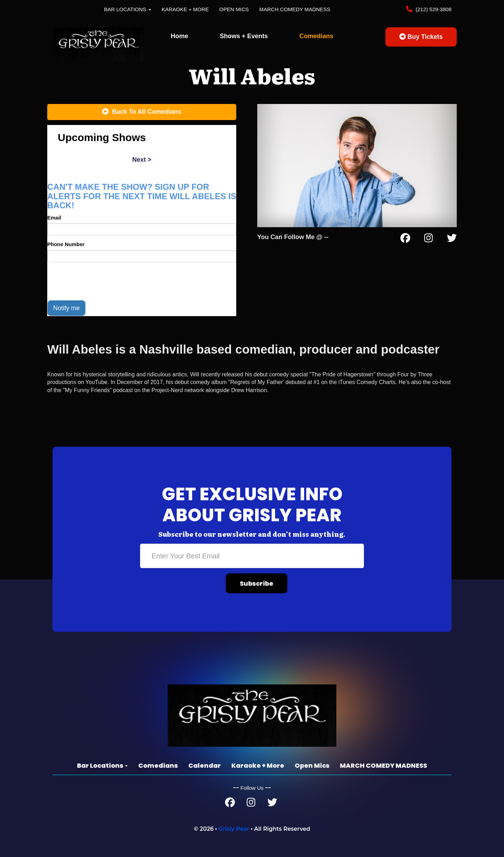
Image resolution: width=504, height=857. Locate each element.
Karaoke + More (185, 9)
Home (180, 36)
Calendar (205, 765)
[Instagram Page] (429, 239)
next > (142, 160)
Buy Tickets (421, 37)
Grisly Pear (234, 829)
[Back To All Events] (142, 112)
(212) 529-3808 (433, 9)
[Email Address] (252, 556)
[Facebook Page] (405, 239)
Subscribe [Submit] (257, 583)
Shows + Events (244, 36)
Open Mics (234, 9)
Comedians (316, 36)
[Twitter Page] (452, 239)
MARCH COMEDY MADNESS (295, 9)
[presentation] (100, 281)
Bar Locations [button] (128, 9)
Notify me (66, 308)
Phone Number (66, 244)
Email (54, 218)
